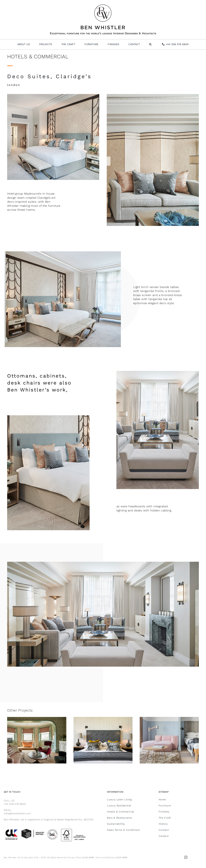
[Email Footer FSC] (51, 829)
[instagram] (186, 857)
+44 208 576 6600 (15, 804)
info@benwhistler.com (17, 813)
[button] (150, 44)
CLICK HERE (88, 858)
